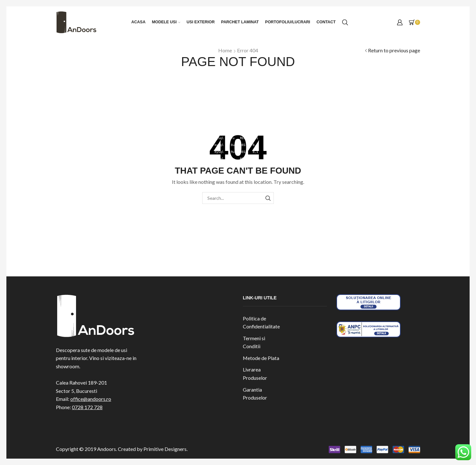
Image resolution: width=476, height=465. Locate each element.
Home (225, 50)
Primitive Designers (165, 449)
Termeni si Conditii (254, 342)
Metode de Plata (261, 358)
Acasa (138, 22)
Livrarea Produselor (255, 374)
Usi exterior (201, 22)
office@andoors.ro (91, 399)
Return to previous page (394, 50)
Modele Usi (166, 22)
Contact (326, 22)
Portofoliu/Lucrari (288, 22)
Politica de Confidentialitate (261, 322)
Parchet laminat (240, 22)
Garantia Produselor (255, 394)
